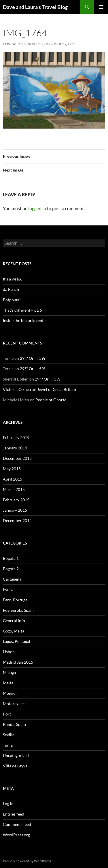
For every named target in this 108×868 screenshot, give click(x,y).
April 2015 (13, 479)
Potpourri (12, 300)
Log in (8, 804)
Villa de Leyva (15, 766)
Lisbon (9, 652)
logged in (37, 208)
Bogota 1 (11, 558)
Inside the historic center (25, 320)
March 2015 (14, 489)
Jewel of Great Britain (57, 389)
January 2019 (15, 448)
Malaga (9, 672)
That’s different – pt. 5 (22, 310)
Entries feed (14, 814)
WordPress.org (16, 835)
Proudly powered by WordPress (27, 861)
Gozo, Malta (14, 631)
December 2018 (17, 458)
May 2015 (12, 469)
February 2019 (16, 437)
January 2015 (15, 510)
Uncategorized (16, 755)
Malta (8, 683)
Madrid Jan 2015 (18, 662)
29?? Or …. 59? (33, 358)
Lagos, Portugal (17, 641)
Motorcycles (14, 704)
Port (7, 714)
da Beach (11, 289)
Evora (8, 589)
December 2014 (17, 520)
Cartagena (12, 579)
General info (14, 621)
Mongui (10, 693)
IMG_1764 (67, 44)
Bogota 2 (11, 569)
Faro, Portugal (16, 600)
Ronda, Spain (14, 724)
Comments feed (17, 824)
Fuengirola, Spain (18, 610)
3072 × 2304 (47, 44)
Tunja (8, 745)
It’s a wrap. (12, 279)
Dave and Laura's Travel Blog (35, 7)
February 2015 (16, 500)
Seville (9, 735)
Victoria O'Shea (17, 389)
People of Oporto (51, 400)
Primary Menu (101, 7)
